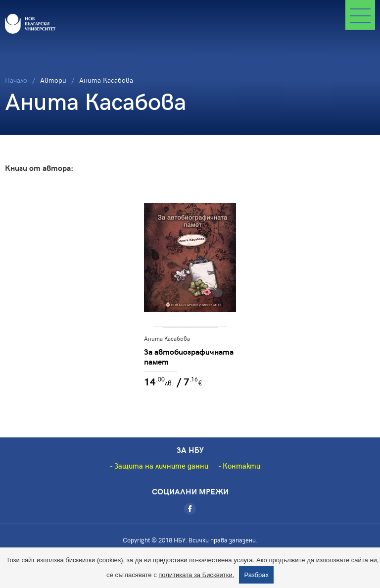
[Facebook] (190, 509)
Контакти (241, 466)
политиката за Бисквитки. (196, 575)
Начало (16, 80)
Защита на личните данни (161, 466)
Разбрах (256, 575)
